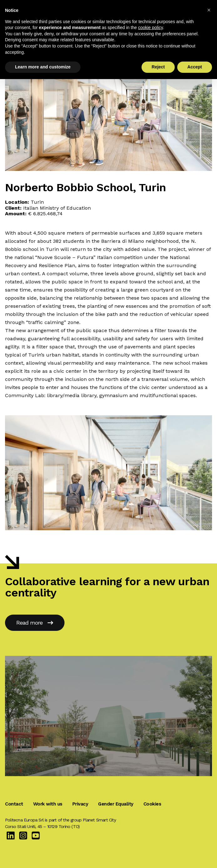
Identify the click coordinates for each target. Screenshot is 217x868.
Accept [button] (195, 67)
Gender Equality (116, 804)
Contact (14, 804)
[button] (209, 10)
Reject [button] (158, 67)
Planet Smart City (99, 820)
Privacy (80, 804)
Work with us (48, 804)
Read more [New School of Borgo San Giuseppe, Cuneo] (35, 623)
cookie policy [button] (150, 27)
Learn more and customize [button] (43, 67)
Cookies (152, 804)
